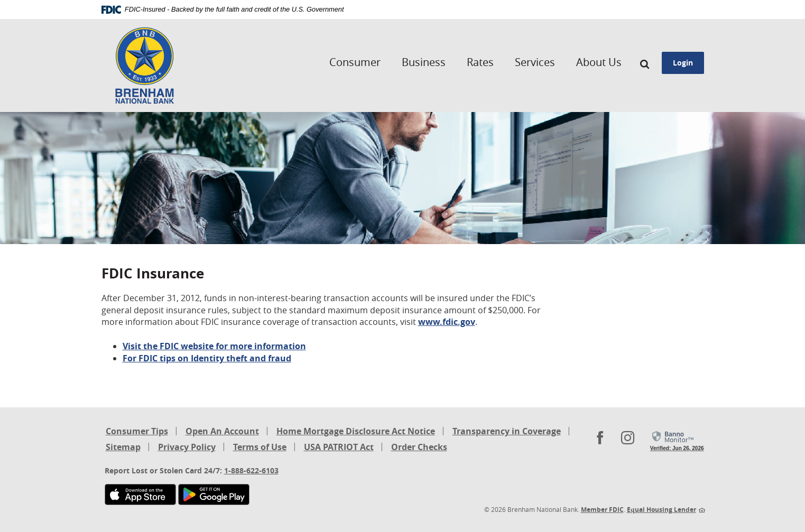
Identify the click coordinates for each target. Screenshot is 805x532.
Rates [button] (480, 62)
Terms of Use (260, 447)
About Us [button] (599, 62)
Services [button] (535, 62)
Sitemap (123, 447)
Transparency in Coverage (507, 432)
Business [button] (424, 62)
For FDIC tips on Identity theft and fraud (207, 358)
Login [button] (683, 63)
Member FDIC (602, 510)
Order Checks (419, 448)
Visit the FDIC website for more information (214, 346)
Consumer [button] (355, 62)
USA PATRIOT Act (339, 447)
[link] (677, 441)
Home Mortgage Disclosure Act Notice (356, 432)
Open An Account (222, 431)
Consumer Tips (137, 431)
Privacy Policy (187, 447)
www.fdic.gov (447, 322)
